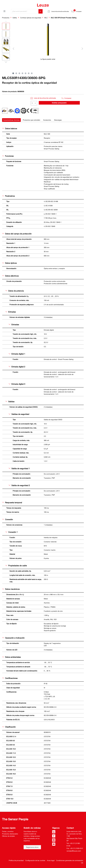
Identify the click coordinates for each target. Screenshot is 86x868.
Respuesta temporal (12, 502)
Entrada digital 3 (17, 384)
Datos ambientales (11, 657)
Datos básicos (10, 128)
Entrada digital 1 (17, 354)
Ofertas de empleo (8, 836)
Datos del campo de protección (17, 234)
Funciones (8, 156)
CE (82, 863)
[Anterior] (13, 49)
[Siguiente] (82, 49)
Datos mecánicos (11, 589)
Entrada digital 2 (17, 367)
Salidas (10, 401)
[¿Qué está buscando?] (25, 11)
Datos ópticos (9, 263)
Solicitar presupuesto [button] (59, 103)
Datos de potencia (15, 291)
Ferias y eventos (8, 831)
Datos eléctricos (10, 276)
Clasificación (9, 727)
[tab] (11, 120)
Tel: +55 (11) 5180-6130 (73, 845)
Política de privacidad (16, 860)
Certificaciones (10, 678)
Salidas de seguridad (19, 414)
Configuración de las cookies (35, 860)
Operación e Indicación (13, 638)
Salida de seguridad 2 (19, 485)
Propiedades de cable (16, 566)
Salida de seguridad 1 (19, 468)
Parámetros (9, 196)
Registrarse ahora (32, 847)
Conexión (8, 519)
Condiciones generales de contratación (70, 860)
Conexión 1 (12, 532)
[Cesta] (83, 11)
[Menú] (4, 11)
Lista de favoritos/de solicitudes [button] (43, 98)
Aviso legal (51, 860)
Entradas (11, 312)
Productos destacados (10, 834)
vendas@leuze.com (74, 851)
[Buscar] (41, 11)
